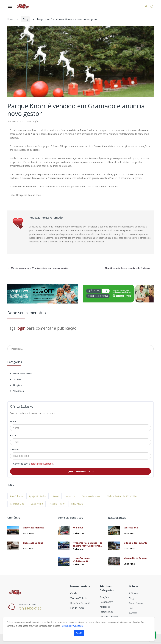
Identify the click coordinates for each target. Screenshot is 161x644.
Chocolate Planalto (33, 528)
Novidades (17, 391)
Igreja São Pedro (37, 496)
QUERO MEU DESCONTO (80, 471)
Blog (25, 19)
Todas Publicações (21, 373)
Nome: (13, 421)
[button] (152, 6)
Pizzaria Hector (57, 504)
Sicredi (56, 496)
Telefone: (15, 450)
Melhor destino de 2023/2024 (122, 496)
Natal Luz (70, 496)
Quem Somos (136, 603)
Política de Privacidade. (72, 626)
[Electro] (23, 6)
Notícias (16, 379)
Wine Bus (78, 528)
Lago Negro (37, 504)
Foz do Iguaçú (77, 608)
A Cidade (133, 593)
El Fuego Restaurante (136, 543)
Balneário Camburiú (80, 603)
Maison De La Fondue (135, 558)
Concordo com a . (33, 464)
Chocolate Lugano (33, 543)
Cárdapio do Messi (91, 496)
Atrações (16, 385)
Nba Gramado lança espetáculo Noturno (129, 268)
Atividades (105, 607)
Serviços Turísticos (109, 617)
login (21, 328)
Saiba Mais (29, 533)
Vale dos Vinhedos (79, 598)
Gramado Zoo (17, 504)
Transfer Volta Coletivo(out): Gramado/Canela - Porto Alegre (87, 560)
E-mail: (13, 435)
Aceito (79, 633)
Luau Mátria (77, 504)
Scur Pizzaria (131, 528)
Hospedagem (106, 602)
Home (10, 19)
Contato (133, 613)
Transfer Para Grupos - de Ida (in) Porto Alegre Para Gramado (88, 544)
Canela (74, 593)
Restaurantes (106, 612)
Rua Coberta (16, 496)
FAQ (131, 608)
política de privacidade (42, 464)
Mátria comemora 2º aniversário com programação (38, 268)
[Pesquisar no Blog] (80, 349)
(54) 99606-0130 (30, 608)
